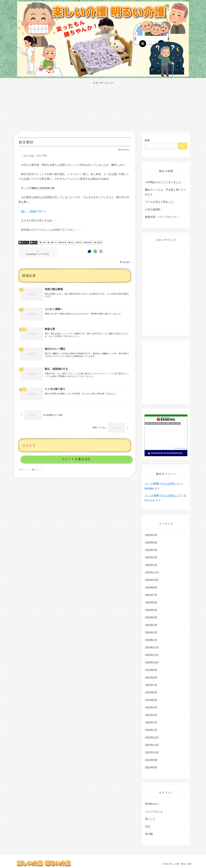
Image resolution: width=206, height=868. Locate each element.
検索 (147, 140)
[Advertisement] (103, 105)
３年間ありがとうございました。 (164, 182)
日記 (34, 243)
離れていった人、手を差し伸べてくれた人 (166, 192)
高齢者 (98, 243)
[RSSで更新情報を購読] (101, 251)
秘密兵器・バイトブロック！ (162, 217)
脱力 (80, 243)
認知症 (88, 243)
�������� (181, 448)
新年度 (63, 243)
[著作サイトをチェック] (89, 251)
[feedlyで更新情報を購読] (95, 251)
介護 (43, 243)
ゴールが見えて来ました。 (161, 202)
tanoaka (149, 488)
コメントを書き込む (76, 459)
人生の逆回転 (153, 209)
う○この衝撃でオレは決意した (162, 484)
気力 (72, 243)
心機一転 (52, 243)
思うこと (24, 243)
